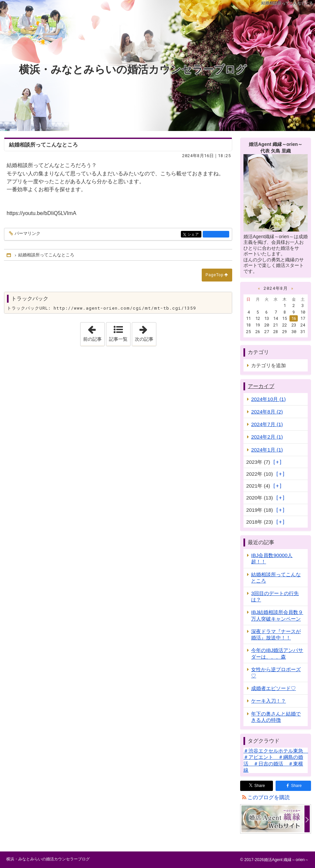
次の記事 (145, 332)
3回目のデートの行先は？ (275, 596)
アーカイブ (261, 386)
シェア (194, 235)
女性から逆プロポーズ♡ (276, 673)
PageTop (215, 275)
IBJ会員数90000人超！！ (272, 558)
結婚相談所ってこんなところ (276, 578)
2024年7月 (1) (267, 424)
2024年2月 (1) (267, 437)
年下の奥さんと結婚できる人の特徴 (276, 717)
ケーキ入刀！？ (268, 701)
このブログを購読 (269, 797)
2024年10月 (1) (268, 399)
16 (294, 318)
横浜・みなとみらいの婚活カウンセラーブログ (133, 69)
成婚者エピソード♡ (273, 688)
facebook (216, 234)
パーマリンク (27, 234)
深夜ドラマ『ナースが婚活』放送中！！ (276, 634)
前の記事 (94, 332)
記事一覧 (118, 339)
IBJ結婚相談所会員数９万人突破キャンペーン (277, 615)
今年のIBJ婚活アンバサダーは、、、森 (277, 653)
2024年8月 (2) (267, 412)
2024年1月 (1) (267, 450)
